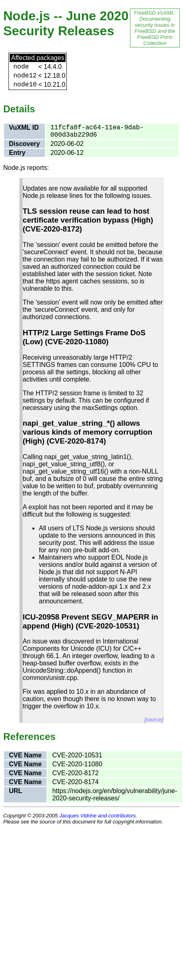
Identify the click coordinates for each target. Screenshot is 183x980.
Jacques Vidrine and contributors (97, 816)
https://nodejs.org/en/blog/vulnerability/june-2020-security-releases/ (115, 795)
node (21, 67)
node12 (25, 76)
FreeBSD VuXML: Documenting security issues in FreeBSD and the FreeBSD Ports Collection (155, 28)
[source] (154, 719)
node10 (25, 85)
